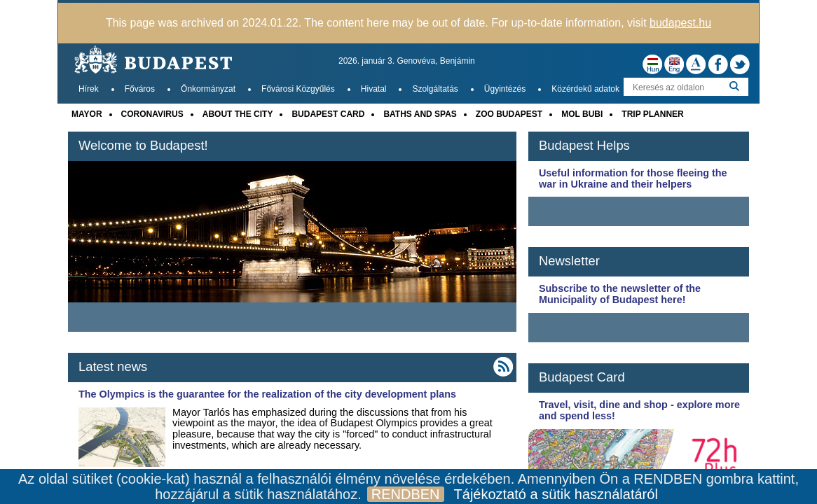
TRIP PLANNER (652, 114)
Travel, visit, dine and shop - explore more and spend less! (639, 410)
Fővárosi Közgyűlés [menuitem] (298, 89)
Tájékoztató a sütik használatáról (556, 494)
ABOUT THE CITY (238, 114)
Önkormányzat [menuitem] (208, 89)
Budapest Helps (584, 145)
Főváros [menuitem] (140, 89)
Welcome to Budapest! (143, 145)
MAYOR (87, 114)
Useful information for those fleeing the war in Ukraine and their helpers (633, 178)
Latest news (113, 366)
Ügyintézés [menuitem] (505, 89)
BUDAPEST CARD (328, 114)
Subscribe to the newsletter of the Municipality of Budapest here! (620, 294)
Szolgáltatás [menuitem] (435, 89)
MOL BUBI (582, 114)
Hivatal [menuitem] (374, 89)
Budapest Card (582, 377)
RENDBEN (406, 494)
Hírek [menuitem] (89, 89)
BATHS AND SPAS (420, 114)
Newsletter (569, 261)
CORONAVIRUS (152, 114)
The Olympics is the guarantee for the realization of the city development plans (267, 394)
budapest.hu (680, 23)
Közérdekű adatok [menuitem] (585, 89)
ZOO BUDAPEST (509, 114)
